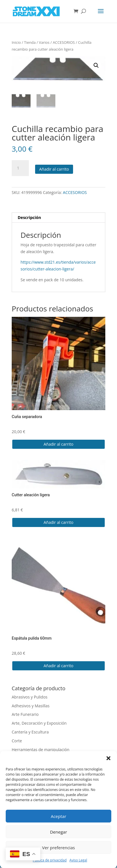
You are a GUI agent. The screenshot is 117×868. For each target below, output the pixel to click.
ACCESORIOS (64, 42)
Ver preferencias (59, 848)
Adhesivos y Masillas (31, 706)
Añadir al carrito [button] (59, 445)
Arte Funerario (25, 715)
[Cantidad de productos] (20, 169)
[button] (108, 758)
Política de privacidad (50, 860)
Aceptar (58, 816)
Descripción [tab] (29, 218)
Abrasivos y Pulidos (30, 697)
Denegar (58, 832)
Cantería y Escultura (30, 732)
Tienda (30, 42)
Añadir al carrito (54, 170)
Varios (44, 42)
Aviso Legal (78, 860)
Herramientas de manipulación (41, 750)
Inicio (16, 42)
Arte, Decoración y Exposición (39, 724)
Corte (17, 741)
